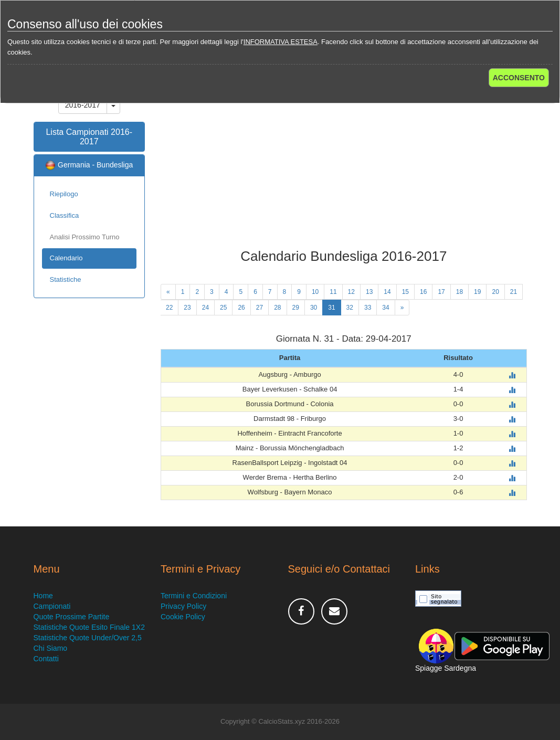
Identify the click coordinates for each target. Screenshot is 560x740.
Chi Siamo (51, 648)
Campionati (52, 606)
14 (387, 292)
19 (477, 292)
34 (385, 308)
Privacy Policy (183, 606)
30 (314, 308)
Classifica (65, 215)
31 (331, 308)
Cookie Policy (183, 617)
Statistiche (66, 279)
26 (241, 308)
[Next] (402, 308)
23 (187, 308)
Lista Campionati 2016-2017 (89, 137)
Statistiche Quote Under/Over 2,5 (88, 638)
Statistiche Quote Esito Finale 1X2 (89, 627)
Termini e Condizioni (194, 596)
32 (350, 308)
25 (223, 308)
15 (405, 292)
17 (441, 292)
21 (514, 292)
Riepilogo (64, 194)
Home (43, 596)
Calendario (66, 258)
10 (315, 292)
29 (296, 308)
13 (369, 292)
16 (423, 292)
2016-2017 (83, 105)
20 (495, 292)
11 (333, 292)
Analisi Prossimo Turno (85, 237)
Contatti (46, 659)
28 (277, 308)
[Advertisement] (344, 165)
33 (368, 308)
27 (260, 308)
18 (459, 292)
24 (205, 308)
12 (351, 292)
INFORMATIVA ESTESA (281, 42)
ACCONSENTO (519, 78)
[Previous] (168, 292)
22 (169, 308)
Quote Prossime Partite (72, 617)
